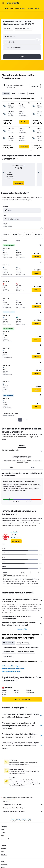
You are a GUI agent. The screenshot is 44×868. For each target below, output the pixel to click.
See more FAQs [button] (22, 629)
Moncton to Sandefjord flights (11, 671)
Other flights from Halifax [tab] (26, 652)
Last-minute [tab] (22, 93)
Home (13, 819)
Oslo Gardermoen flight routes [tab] (29, 647)
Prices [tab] (11, 467)
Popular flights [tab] (8, 656)
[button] (3, 3)
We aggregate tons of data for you (23, 808)
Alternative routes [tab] (9, 643)
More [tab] (32, 467)
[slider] (41, 229)
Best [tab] (13, 93)
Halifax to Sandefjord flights (11, 666)
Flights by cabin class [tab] (10, 647)
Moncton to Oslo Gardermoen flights (13, 669)
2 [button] (24, 420)
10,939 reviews (16, 538)
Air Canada (14, 532)
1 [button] (20, 420)
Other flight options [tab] (9, 652)
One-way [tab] (32, 93)
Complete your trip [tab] (23, 643)
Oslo (30, 819)
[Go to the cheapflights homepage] (14, 3)
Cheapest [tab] (6, 93)
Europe (18, 819)
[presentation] (33, 24)
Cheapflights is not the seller (23, 804)
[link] (19, 183)
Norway (24, 819)
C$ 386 (28, 24)
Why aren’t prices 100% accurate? (23, 811)
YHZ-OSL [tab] (22, 446)
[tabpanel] (22, 489)
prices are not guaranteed (9, 799)
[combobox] (8, 29)
